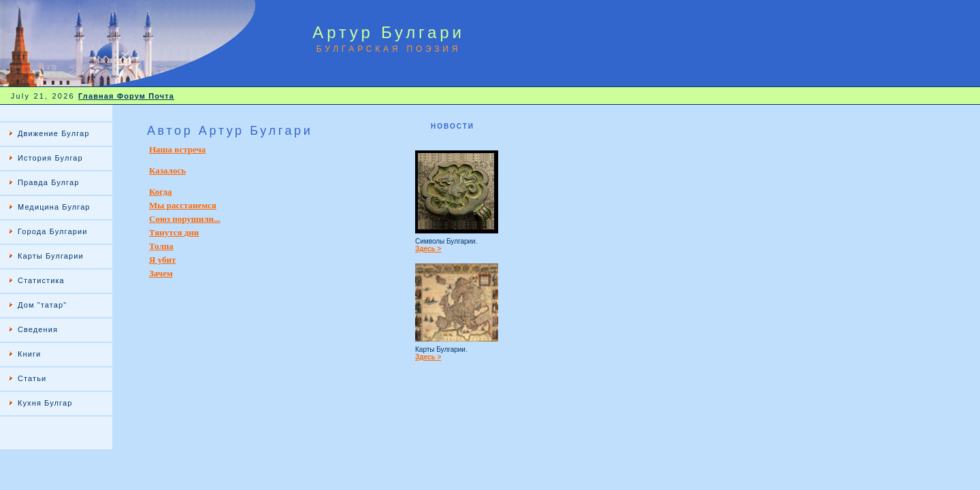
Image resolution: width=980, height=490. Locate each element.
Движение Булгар (53, 133)
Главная (98, 96)
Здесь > (428, 249)
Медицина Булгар (54, 207)
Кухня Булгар (45, 403)
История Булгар (50, 158)
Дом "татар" (42, 305)
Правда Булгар (48, 182)
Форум (133, 96)
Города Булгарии (52, 231)
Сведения (38, 329)
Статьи (32, 378)
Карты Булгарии (51, 256)
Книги (29, 354)
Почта (161, 96)
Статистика (41, 280)
